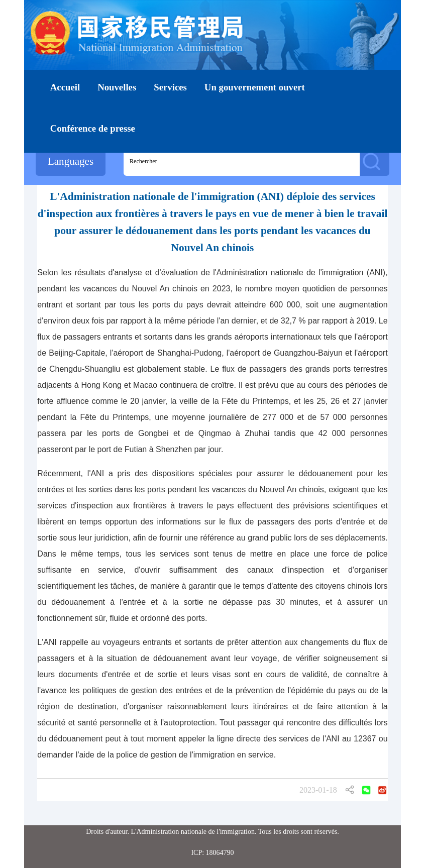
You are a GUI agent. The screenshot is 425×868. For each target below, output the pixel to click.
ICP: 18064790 (212, 853)
